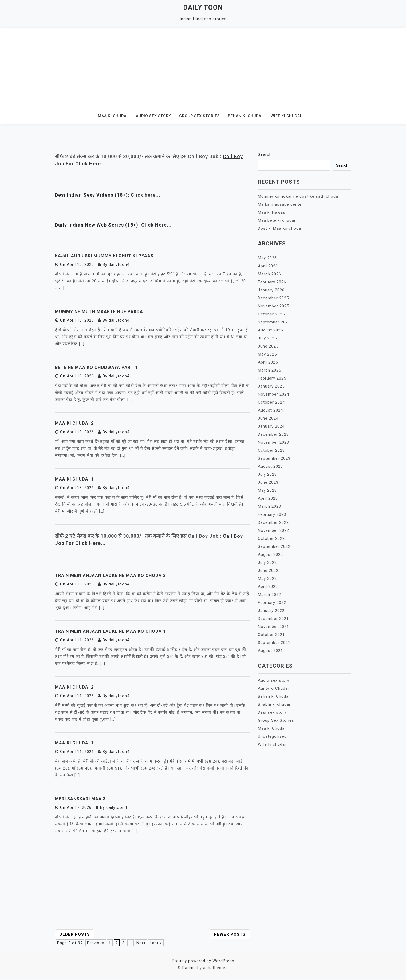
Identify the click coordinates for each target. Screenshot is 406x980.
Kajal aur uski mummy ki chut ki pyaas (104, 256)
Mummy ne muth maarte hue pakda (99, 312)
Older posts (75, 934)
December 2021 (273, 619)
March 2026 (269, 274)
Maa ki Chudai (113, 116)
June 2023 (268, 482)
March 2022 (269, 595)
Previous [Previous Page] (96, 943)
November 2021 (273, 627)
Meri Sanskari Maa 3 (80, 799)
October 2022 (271, 538)
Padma (189, 968)
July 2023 (267, 474)
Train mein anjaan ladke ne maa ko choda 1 (110, 631)
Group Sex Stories (200, 116)
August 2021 (270, 651)
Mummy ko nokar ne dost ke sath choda (298, 196)
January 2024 (271, 426)
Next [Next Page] (141, 943)
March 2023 (269, 506)
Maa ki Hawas (272, 212)
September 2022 (274, 546)
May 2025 (267, 354)
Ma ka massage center (281, 204)
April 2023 (268, 498)
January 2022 (271, 611)
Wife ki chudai (286, 116)
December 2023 (273, 434)
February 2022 (272, 603)
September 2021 (274, 643)
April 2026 (268, 266)
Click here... (146, 195)
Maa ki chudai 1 (74, 743)
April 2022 (268, 587)
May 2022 (267, 579)
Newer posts (230, 934)
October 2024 (271, 402)
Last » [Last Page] (156, 943)
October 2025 (271, 314)
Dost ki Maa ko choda (279, 228)
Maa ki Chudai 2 (74, 423)
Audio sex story (153, 116)
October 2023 (271, 450)
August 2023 (270, 466)
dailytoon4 (119, 264)
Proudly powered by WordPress (203, 961)
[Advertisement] (203, 68)
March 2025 (269, 370)
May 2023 (267, 490)
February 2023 (272, 514)
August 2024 (270, 410)
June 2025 (268, 346)
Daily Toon (203, 8)
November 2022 (273, 530)
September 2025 (274, 322)
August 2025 (270, 330)
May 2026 (267, 258)
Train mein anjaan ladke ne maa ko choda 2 (110, 575)
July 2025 (267, 338)
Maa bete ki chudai (277, 220)
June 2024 (268, 418)
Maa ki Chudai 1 (74, 479)
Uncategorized (272, 736)
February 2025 (272, 378)
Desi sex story (272, 712)
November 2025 (273, 306)
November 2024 (273, 394)
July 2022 (267, 563)
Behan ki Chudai (245, 116)
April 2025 (268, 362)
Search (265, 154)
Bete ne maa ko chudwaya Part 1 (96, 367)
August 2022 (270, 555)
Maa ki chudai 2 (74, 687)
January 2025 (271, 386)
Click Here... (156, 225)
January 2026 (271, 290)
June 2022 (268, 571)
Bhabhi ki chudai (274, 704)
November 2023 (273, 442)
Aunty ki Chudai (273, 688)
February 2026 (272, 282)
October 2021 (271, 635)
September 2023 (274, 458)
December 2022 (273, 522)
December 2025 (273, 298)
